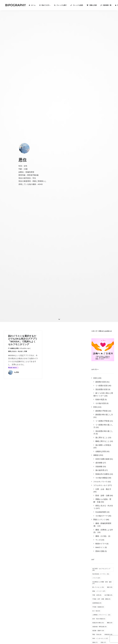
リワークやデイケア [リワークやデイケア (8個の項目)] (99, 470)
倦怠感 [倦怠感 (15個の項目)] (106, 399)
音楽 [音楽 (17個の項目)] (103, 395)
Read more (13, 120)
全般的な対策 (14, 101)
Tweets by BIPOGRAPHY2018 (102, 556)
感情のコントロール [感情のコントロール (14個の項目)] (99, 407)
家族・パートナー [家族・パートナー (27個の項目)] (99, 344)
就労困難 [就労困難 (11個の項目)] (107, 442)
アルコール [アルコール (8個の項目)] (97, 474)
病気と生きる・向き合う (16, 104)
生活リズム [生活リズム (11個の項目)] (106, 438)
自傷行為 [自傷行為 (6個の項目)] (96, 494)
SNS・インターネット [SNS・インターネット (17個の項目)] (100, 391)
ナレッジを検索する (69, 557)
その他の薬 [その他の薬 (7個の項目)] (97, 482)
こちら (42, 618)
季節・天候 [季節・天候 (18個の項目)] (97, 387)
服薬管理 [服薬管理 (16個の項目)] (96, 399)
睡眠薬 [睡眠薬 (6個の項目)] (95, 498)
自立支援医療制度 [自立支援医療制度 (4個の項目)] (99, 525)
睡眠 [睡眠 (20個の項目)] (110, 375)
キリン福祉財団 (39, 592)
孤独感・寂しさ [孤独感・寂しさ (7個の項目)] (98, 478)
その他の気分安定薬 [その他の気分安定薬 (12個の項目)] (99, 430)
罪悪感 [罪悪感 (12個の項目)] (96, 434)
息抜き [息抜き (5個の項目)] (109, 509)
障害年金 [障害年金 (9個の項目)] (109, 458)
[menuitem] (30, 5)
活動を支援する (67, 566)
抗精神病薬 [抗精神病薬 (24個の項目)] (97, 356)
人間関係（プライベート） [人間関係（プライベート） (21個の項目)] (101, 367)
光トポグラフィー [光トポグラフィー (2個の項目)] (99, 533)
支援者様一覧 (105, 5)
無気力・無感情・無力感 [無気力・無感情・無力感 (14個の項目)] (101, 411)
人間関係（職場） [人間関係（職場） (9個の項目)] (99, 462)
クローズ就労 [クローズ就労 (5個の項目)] (97, 513)
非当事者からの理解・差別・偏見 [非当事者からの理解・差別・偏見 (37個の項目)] (102, 335)
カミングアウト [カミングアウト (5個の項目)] (98, 509)
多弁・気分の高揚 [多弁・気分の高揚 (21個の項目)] (99, 371)
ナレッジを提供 (76, 5)
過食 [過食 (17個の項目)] (95, 395)
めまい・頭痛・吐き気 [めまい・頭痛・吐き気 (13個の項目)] (100, 419)
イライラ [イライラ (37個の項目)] (96, 331)
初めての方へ (44, 5)
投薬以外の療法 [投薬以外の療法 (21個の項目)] (98, 375)
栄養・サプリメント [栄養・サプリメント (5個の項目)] (99, 517)
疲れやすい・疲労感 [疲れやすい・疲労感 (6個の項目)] (99, 505)
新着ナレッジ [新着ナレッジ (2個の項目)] (97, 529)
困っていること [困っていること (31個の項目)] (98, 340)
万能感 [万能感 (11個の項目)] (96, 438)
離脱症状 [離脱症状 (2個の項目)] (96, 537)
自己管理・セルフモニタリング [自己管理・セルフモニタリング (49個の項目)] (101, 322)
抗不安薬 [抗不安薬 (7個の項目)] (107, 482)
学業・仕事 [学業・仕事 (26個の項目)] (97, 348)
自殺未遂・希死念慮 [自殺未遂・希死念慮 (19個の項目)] (99, 379)
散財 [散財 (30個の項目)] (110, 340)
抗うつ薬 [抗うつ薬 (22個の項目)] (96, 363)
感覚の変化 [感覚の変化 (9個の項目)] (97, 454)
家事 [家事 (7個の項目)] (106, 490)
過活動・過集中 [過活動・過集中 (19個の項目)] (98, 383)
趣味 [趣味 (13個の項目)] (95, 423)
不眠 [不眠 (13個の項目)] (103, 423)
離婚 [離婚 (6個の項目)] (95, 501)
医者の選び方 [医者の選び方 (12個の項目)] (107, 434)
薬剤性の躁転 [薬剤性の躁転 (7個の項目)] (97, 486)
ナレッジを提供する (69, 560)
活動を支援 (91, 5)
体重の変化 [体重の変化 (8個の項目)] (97, 466)
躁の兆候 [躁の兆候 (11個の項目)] (96, 442)
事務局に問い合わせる (70, 578)
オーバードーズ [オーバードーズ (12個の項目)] (98, 427)
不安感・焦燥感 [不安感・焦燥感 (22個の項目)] (98, 360)
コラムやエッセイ (25, 101)
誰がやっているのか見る (71, 575)
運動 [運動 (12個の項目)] (110, 427)
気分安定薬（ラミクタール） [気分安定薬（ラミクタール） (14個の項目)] (102, 415)
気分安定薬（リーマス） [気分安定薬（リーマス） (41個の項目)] (101, 327)
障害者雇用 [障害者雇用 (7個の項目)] (97, 490)
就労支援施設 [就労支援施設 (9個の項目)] (97, 458)
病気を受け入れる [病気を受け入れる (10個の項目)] (99, 450)
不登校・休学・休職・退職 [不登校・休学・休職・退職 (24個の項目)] (101, 352)
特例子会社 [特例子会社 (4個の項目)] (97, 521)
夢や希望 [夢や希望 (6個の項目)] (106, 494)
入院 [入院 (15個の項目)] (95, 403)
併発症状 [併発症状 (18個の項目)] (108, 387)
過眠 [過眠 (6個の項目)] (104, 498)
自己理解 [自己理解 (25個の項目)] (108, 348)
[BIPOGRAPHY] (14, 5)
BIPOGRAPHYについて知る (72, 563)
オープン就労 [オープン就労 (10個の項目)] (98, 446)
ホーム (31, 5)
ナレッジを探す (59, 5)
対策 (26, 104)
